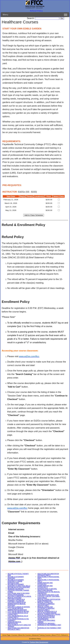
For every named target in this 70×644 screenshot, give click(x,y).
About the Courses (25, 635)
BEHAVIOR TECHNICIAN (16, 589)
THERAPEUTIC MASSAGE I (46, 623)
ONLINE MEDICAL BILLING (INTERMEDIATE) (46, 618)
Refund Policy (36, 11)
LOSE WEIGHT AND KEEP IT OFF (48, 595)
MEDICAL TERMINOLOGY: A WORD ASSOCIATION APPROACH (49, 615)
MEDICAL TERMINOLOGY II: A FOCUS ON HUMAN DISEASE (47, 612)
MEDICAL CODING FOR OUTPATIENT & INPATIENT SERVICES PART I (46, 604)
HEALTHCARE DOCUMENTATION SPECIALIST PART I (18, 629)
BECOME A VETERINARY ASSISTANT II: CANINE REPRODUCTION (16, 581)
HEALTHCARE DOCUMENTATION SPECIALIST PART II (48, 575)
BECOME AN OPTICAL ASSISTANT (19, 587)
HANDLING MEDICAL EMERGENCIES (15, 623)
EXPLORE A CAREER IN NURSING (19, 607)
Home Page (6, 635)
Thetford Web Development (39, 642)
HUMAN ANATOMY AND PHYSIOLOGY (45, 584)
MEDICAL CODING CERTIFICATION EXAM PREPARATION (49, 600)
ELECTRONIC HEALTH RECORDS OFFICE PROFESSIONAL (19, 594)
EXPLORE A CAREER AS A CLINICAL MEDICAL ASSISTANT (20, 597)
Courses (14, 635)
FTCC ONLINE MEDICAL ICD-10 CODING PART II (18, 617)
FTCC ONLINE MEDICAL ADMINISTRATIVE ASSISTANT (17, 609)
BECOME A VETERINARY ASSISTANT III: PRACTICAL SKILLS (19, 585)
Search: (31, 18)
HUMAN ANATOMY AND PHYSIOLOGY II (45, 587)
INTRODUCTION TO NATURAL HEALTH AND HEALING (47, 590)
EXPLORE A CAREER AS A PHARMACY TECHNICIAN (16, 600)
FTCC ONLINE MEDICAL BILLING (18, 611)
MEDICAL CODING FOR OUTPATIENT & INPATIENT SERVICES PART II (46, 608)
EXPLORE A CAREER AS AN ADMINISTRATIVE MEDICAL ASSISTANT (17, 604)
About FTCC (56, 635)
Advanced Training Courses (41, 635)
